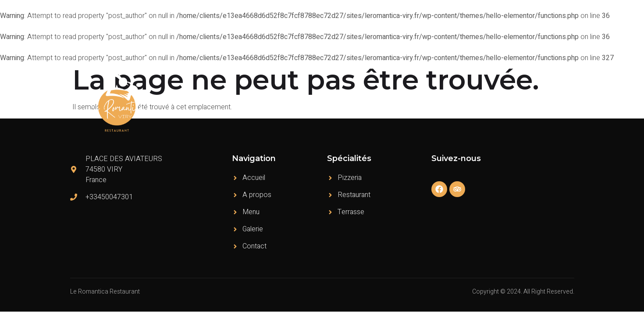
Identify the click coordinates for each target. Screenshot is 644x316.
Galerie (521, 103)
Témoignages (476, 103)
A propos (398, 103)
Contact (556, 103)
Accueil (360, 103)
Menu (434, 103)
